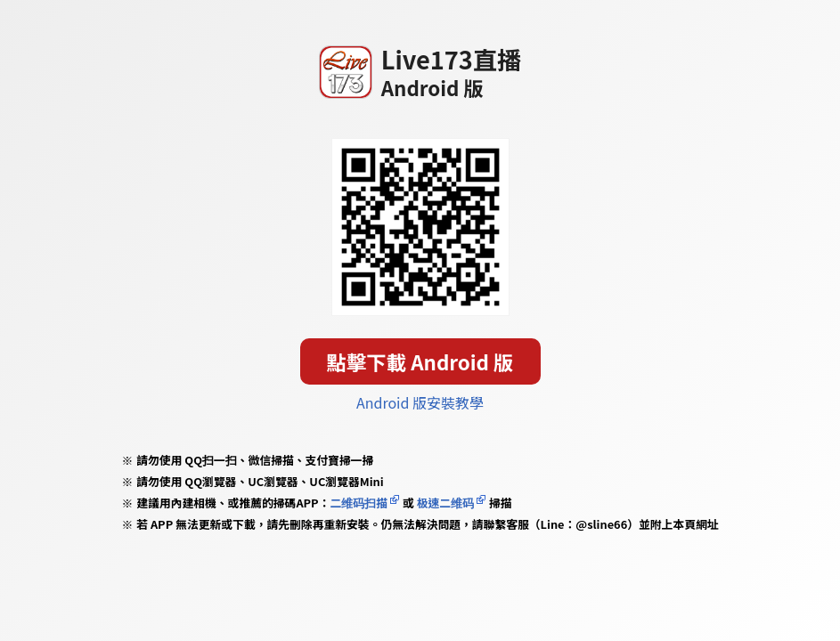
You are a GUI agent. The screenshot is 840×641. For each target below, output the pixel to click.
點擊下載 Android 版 (420, 361)
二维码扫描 (359, 503)
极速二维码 (445, 503)
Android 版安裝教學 (420, 402)
